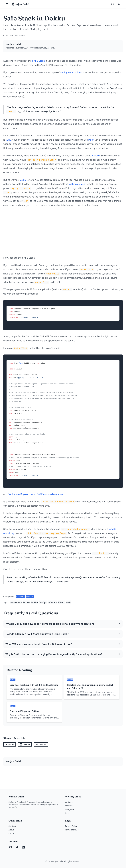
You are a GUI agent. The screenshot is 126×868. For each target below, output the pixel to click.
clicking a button (77, 184)
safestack (52, 602)
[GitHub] (11, 847)
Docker (27, 602)
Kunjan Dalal (13, 44)
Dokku (23, 180)
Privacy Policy (71, 826)
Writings (69, 802)
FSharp (62, 602)
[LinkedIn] (23, 847)
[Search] (113, 4)
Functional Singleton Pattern (25, 711)
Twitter (10, 744)
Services (12, 826)
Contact (12, 833)
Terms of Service (72, 830)
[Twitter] (17, 847)
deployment (16, 602)
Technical (20, 596)
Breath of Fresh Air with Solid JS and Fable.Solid (34, 685)
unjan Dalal (21, 4)
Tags (67, 813)
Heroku (96, 156)
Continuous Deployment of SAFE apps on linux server (36, 494)
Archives (69, 806)
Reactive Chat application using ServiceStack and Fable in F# (90, 687)
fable (21, 363)
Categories (70, 809)
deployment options (71, 72)
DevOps (30, 596)
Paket (91, 140)
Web (68, 602)
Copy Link (41, 744)
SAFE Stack (38, 61)
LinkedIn (25, 744)
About (11, 830)
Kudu (8, 140)
